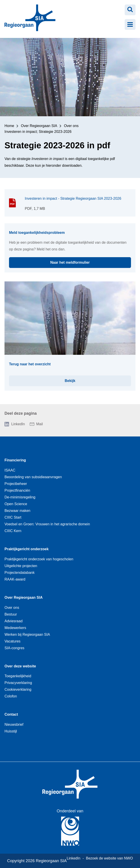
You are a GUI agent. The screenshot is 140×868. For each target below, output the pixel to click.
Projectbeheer (16, 484)
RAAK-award (15, 579)
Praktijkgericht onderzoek (27, 549)
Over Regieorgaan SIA (39, 126)
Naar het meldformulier (91, 261)
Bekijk (98, 379)
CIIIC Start (13, 517)
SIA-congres (14, 648)
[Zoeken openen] (130, 10)
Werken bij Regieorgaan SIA (27, 635)
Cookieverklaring (18, 689)
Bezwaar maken (17, 511)
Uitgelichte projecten (21, 566)
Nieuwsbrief (14, 724)
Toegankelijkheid (18, 676)
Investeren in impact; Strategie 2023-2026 (38, 132)
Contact (11, 714)
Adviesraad (14, 621)
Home (9, 126)
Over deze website (20, 666)
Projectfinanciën (17, 490)
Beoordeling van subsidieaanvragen (33, 477)
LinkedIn (18, 424)
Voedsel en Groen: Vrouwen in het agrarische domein (47, 524)
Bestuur (11, 614)
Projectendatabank (20, 573)
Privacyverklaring (18, 683)
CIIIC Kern (13, 531)
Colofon (11, 696)
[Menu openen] (130, 24)
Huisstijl (11, 731)
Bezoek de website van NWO (109, 858)
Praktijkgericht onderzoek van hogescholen (39, 559)
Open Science (16, 504)
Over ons (71, 126)
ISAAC (10, 470)
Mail (40, 424)
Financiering (15, 460)
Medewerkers (15, 628)
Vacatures (13, 641)
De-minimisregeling (20, 497)
